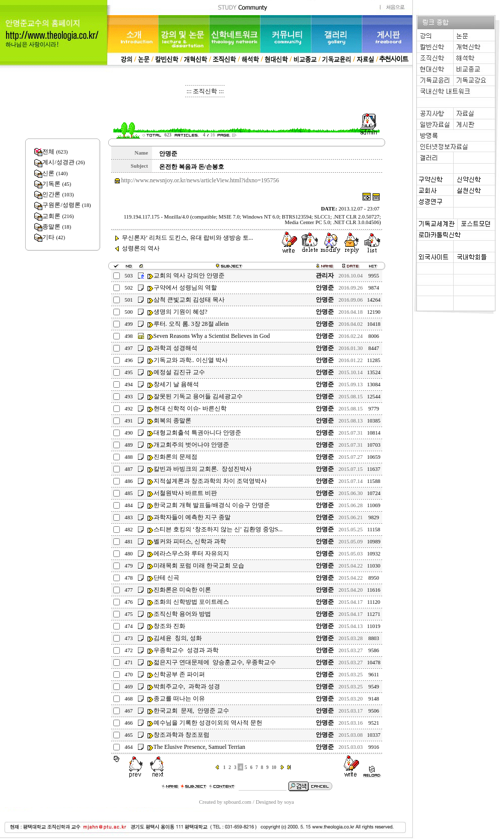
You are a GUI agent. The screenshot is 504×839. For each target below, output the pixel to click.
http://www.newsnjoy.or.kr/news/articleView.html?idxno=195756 (200, 180)
